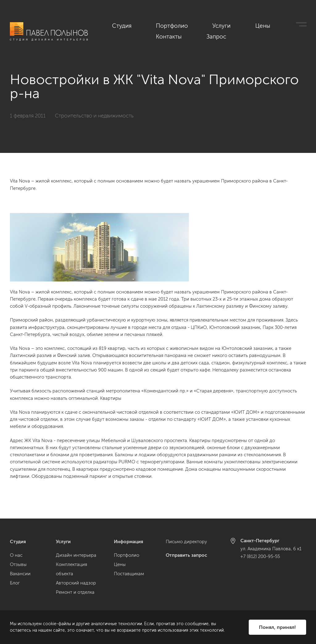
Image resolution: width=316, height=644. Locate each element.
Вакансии (20, 574)
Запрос (298, 25)
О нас (16, 555)
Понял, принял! (277, 627)
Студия (142, 25)
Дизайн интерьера (76, 555)
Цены (236, 25)
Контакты (266, 25)
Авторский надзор (76, 583)
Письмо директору (186, 542)
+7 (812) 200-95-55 (260, 556)
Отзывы (18, 564)
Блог (15, 583)
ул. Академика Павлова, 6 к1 (271, 549)
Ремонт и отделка (75, 592)
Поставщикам (129, 574)
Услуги (210, 25)
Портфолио (176, 25)
